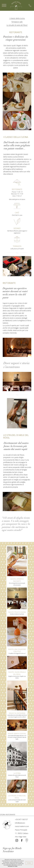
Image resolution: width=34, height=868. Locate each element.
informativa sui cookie (13, 866)
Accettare (29, 863)
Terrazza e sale (17, 22)
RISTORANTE (11, 815)
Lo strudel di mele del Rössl (17, 25)
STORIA (3, 815)
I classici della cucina (17, 18)
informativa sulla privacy (12, 865)
